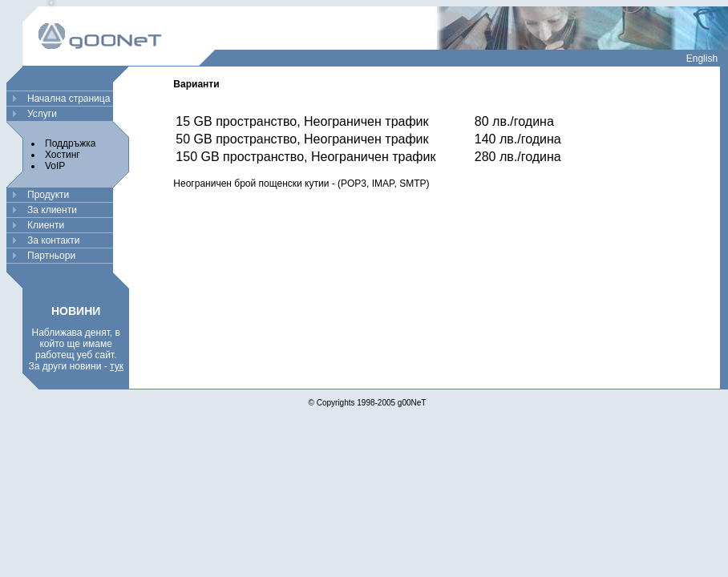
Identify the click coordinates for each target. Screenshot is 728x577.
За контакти (54, 240)
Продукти (48, 195)
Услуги (42, 114)
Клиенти (46, 225)
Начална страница (69, 99)
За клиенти (52, 210)
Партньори (51, 256)
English (702, 59)
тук (117, 366)
